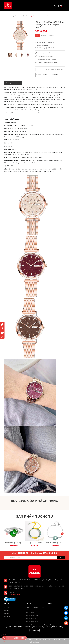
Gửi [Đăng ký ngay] (61, 557)
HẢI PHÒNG (35, 630)
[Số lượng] (40, 70)
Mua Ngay (55, 75)
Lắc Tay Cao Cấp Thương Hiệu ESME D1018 (55, 543)
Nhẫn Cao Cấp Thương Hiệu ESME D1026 (14, 543)
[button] (32, 55)
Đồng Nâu (52, 36)
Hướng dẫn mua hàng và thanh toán (35, 609)
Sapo (37, 642)
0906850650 (15, 594)
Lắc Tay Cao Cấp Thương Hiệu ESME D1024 (34, 543)
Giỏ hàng (7, 616)
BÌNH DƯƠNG (57, 626)
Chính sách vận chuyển (32, 615)
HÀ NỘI (47, 626)
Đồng (38, 36)
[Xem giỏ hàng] (61, 6)
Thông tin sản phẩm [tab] (13, 83)
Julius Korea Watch (52, 608)
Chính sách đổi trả (30, 618)
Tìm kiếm (7, 607)
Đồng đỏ (44, 36)
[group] (19, 36)
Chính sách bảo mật (31, 613)
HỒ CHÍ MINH (38, 626)
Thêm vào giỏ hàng (42, 75)
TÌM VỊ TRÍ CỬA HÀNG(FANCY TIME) (19, 626)
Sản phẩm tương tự (34, 516)
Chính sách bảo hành (31, 621)
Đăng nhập (8, 610)
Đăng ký (7, 613)
